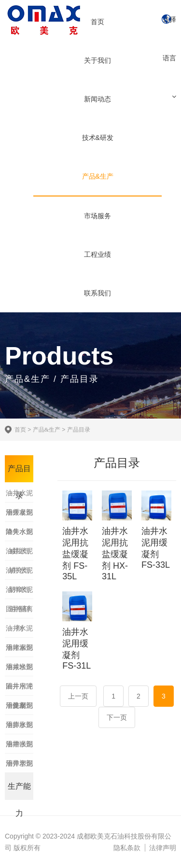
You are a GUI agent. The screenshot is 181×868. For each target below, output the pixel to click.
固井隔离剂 (19, 612)
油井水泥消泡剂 (19, 592)
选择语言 (169, 39)
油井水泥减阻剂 (19, 534)
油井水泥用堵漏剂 (19, 631)
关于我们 (97, 60)
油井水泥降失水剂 (19, 515)
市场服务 (97, 216)
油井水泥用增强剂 (19, 728)
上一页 (78, 696)
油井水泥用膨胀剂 (19, 708)
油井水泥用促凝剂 (19, 689)
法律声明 (163, 848)
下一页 (117, 717)
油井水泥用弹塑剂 (19, 747)
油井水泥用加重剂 (19, 766)
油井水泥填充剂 (19, 554)
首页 (97, 22)
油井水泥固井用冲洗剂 (19, 670)
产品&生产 (98, 176)
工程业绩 (97, 254)
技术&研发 (98, 138)
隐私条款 (127, 848)
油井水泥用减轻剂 (19, 650)
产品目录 (79, 430)
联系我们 (97, 293)
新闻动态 (97, 99)
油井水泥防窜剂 (19, 573)
